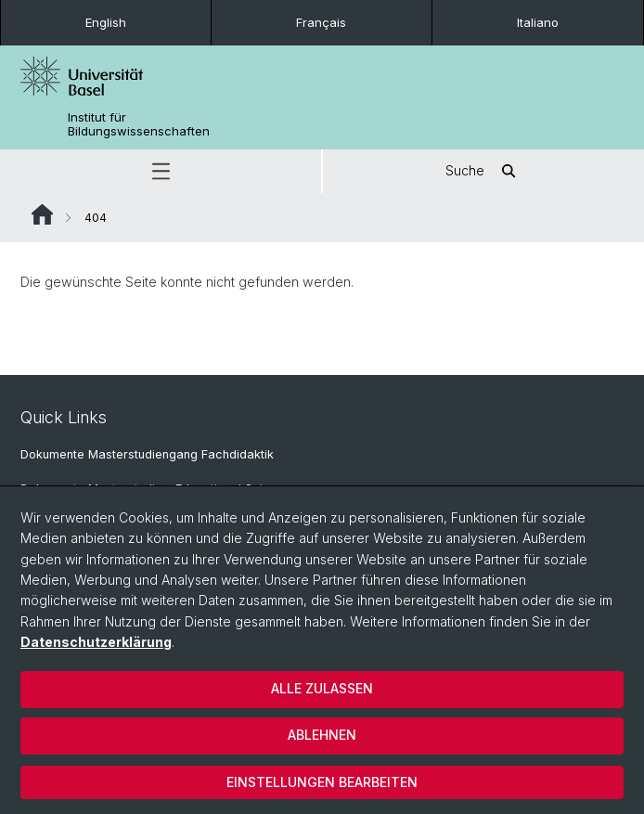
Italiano (538, 22)
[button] (161, 171)
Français (321, 22)
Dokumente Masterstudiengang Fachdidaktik (147, 454)
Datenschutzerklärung (96, 642)
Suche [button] (483, 171)
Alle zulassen (322, 688)
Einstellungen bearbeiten (322, 782)
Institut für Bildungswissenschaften (139, 124)
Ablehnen (322, 735)
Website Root (42, 214)
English (106, 22)
